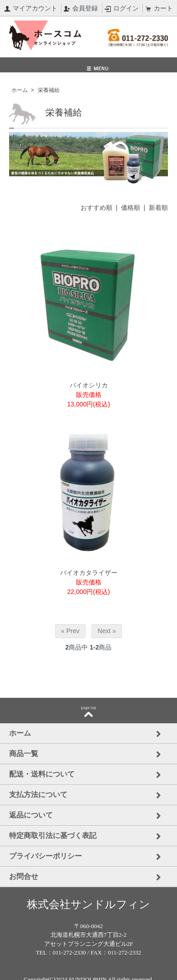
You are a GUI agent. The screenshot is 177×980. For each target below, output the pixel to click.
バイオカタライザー (89, 573)
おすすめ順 (96, 208)
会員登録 (81, 8)
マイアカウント (31, 8)
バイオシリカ (89, 385)
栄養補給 (49, 90)
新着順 (158, 208)
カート (159, 8)
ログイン (122, 8)
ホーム (20, 90)
